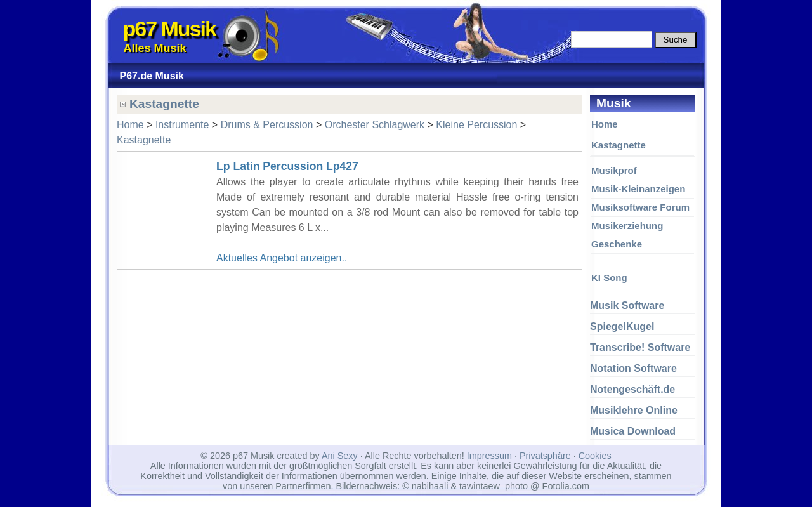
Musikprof (614, 170)
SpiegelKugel (622, 326)
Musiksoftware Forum (640, 207)
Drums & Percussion (267, 125)
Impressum (489, 456)
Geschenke (617, 244)
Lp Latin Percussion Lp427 (287, 166)
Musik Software (627, 306)
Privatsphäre (545, 456)
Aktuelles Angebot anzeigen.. (282, 258)
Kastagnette (619, 145)
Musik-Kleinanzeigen (638, 189)
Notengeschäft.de (632, 389)
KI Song (609, 278)
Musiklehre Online (634, 410)
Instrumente (182, 125)
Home (605, 124)
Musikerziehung (627, 226)
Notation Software (633, 368)
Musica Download (633, 431)
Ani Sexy (340, 456)
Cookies (595, 456)
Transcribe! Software (640, 347)
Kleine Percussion (476, 125)
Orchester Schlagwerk (375, 125)
